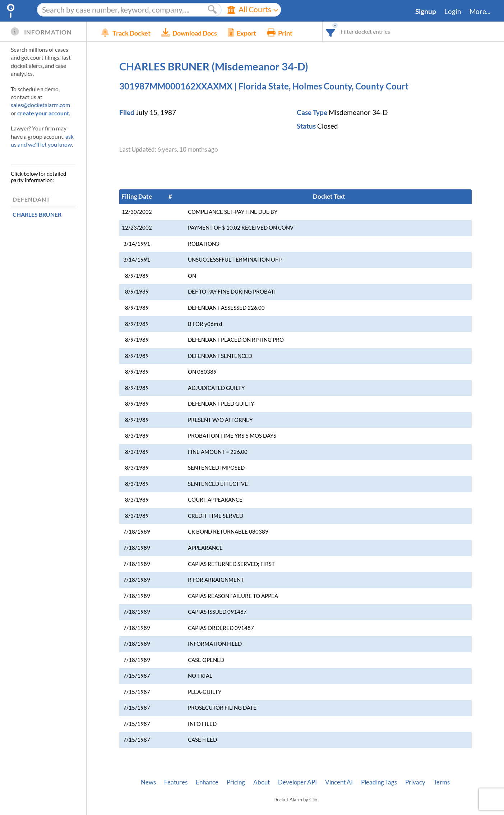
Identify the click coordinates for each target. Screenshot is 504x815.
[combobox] (331, 31)
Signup (426, 11)
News (148, 782)
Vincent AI (339, 782)
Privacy (415, 782)
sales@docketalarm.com (40, 105)
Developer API (297, 782)
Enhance (207, 782)
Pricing (236, 782)
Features (176, 782)
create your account (43, 113)
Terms (442, 782)
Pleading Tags (379, 782)
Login (453, 11)
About (262, 782)
